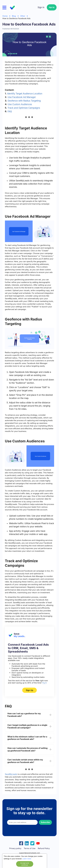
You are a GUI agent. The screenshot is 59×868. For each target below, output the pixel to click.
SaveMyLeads (11, 774)
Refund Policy (44, 848)
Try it (44, 683)
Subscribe (45, 822)
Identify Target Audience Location (25, 94)
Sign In (41, 7)
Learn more (27, 859)
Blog (14, 16)
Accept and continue (25, 864)
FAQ (10, 111)
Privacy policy (15, 848)
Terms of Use (30, 848)
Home (5, 16)
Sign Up (52, 7)
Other (23, 16)
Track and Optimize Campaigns (24, 108)
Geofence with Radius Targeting (24, 101)
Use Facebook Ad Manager (22, 97)
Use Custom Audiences (20, 104)
